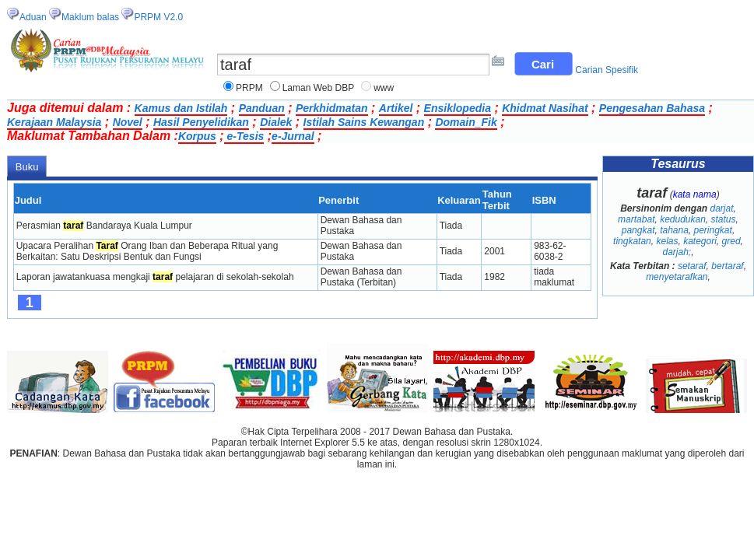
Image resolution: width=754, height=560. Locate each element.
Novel (128, 122)
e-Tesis (244, 136)
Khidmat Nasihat (545, 108)
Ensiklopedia (458, 108)
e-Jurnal (293, 136)
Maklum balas (90, 17)
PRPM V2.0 (158, 17)
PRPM (249, 88)
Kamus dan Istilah (181, 108)
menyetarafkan (677, 277)
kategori (700, 241)
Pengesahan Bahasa (652, 108)
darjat (721, 208)
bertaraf (727, 266)
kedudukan (683, 219)
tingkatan (632, 241)
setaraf (692, 266)
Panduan (262, 108)
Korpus (197, 136)
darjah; (677, 252)
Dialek (276, 122)
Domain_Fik (466, 122)
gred (731, 241)
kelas (667, 241)
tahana (674, 230)
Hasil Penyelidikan (201, 122)
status (724, 219)
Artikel (396, 108)
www (384, 88)
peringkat (713, 230)
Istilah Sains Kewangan (364, 122)
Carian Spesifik (607, 70)
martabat (636, 219)
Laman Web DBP (319, 88)
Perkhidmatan (332, 108)
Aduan (33, 17)
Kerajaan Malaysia (54, 122)
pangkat (638, 230)
